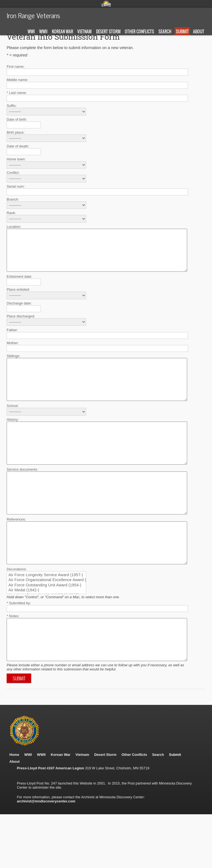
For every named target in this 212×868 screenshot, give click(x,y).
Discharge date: (19, 312)
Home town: (16, 159)
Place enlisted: (18, 298)
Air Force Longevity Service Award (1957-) (43, 616)
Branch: (13, 199)
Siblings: (13, 364)
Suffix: (12, 106)
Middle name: (17, 80)
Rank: (11, 213)
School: (13, 422)
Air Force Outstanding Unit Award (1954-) (43, 627)
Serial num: (16, 186)
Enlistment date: (19, 285)
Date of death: (18, 146)
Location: (14, 227)
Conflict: (13, 173)
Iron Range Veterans (33, 15)
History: (13, 436)
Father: (12, 338)
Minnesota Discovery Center (106, 4)
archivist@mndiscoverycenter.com (46, 851)
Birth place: (16, 132)
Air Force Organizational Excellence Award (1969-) (43, 621)
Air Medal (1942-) (43, 632)
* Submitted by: (19, 644)
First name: (16, 67)
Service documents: (22, 494)
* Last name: (17, 93)
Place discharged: (21, 324)
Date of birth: (17, 119)
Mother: (13, 351)
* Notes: (13, 657)
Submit (182, 31)
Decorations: (17, 610)
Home (14, 804)
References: (16, 552)
